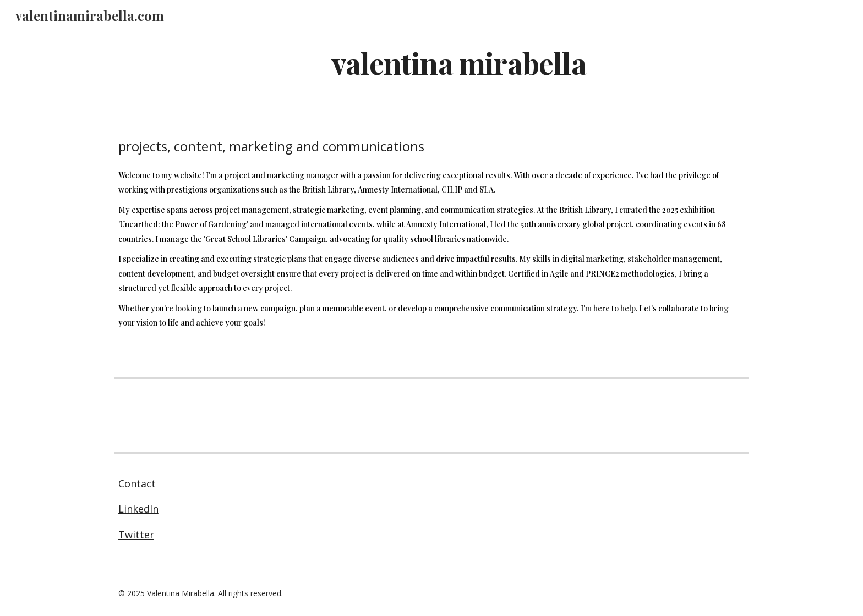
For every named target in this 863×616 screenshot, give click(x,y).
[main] (458, 62)
